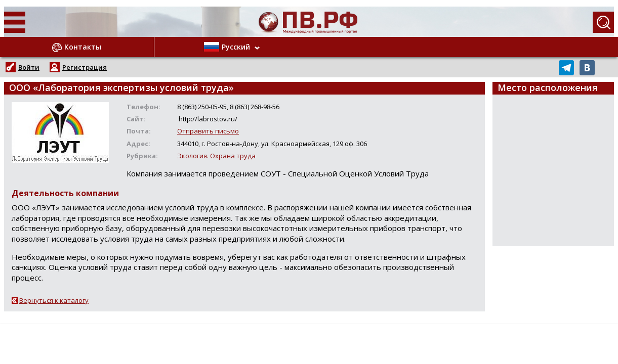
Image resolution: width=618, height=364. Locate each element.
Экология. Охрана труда (216, 156)
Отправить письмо (208, 131)
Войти (29, 67)
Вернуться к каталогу (54, 300)
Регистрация (85, 67)
